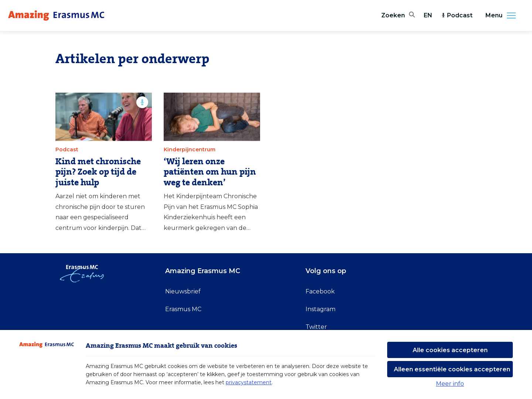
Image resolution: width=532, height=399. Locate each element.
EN (428, 15)
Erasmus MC (183, 309)
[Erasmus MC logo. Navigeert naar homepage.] (56, 16)
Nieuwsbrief (183, 291)
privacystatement (249, 382)
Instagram (320, 309)
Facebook (320, 291)
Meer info (450, 384)
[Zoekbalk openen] (398, 16)
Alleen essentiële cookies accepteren (452, 369)
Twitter (316, 327)
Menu (503, 16)
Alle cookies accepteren (450, 350)
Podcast (457, 15)
